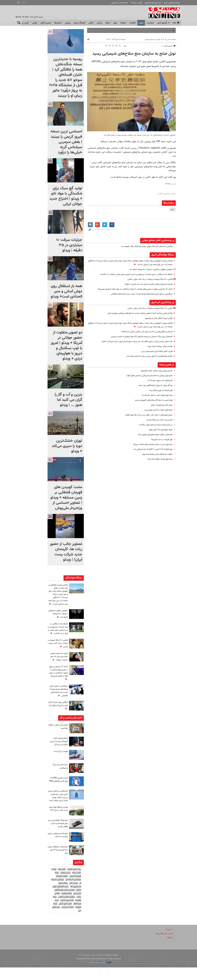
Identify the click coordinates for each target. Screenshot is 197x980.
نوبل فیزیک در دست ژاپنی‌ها (161, 439)
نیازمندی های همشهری (153, 3)
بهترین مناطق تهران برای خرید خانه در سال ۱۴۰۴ (58, 821)
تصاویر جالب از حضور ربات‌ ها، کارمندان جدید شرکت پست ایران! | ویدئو (66, 552)
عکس (35, 23)
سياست (150, 23)
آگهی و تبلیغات (136, 3)
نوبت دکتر (73, 896)
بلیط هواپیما (66, 906)
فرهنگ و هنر (79, 23)
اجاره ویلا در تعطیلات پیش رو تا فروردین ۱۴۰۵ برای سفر (59, 862)
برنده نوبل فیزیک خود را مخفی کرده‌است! (155, 395)
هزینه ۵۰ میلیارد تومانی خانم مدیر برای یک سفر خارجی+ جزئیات (146, 284)
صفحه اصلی (171, 39)
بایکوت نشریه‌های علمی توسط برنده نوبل (155, 454)
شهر (115, 23)
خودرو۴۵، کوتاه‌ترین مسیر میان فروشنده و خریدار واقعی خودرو (59, 836)
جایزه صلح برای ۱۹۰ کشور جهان (160, 430)
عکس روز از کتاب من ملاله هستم (158, 420)
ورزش (68, 23)
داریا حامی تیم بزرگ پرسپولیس (59, 776)
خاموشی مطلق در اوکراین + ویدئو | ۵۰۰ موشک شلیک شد (148, 269)
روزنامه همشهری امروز (172, 3)
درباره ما (169, 942)
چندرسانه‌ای (46, 23)
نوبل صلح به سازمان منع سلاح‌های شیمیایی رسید (134, 54)
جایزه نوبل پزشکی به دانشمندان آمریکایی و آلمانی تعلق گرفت (147, 376)
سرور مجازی (65, 885)
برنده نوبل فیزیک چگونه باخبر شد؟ (158, 459)
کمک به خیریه (68, 920)
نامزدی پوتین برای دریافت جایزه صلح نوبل (155, 371)
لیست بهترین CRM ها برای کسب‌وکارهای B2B (58, 789)
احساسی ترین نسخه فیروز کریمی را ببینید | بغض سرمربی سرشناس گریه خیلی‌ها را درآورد (66, 142)
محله (108, 23)
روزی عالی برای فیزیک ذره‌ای (161, 405)
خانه (176, 23)
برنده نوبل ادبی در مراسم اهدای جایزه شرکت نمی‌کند (150, 444)
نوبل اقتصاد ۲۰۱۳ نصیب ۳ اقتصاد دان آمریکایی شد (151, 449)
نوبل (135, 135)
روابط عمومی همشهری (120, 3)
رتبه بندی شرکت (74, 882)
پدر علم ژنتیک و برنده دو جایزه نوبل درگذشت (153, 425)
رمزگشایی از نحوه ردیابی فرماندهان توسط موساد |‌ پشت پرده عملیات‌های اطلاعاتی (138, 294)
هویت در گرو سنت (60, 761)
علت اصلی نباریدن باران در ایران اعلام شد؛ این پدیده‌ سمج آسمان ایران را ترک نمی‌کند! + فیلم (133, 341)
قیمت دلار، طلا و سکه (163, 946)
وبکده (54, 882)
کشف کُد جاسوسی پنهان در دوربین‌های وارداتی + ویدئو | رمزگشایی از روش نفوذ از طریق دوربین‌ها (131, 289)
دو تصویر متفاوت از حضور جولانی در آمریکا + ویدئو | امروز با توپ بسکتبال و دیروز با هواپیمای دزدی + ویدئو (66, 346)
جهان (141, 23)
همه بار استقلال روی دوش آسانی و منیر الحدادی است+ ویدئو (66, 291)
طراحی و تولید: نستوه (100, 975)
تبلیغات (169, 950)
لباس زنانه (76, 885)
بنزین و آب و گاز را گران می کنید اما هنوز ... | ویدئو (68, 400)
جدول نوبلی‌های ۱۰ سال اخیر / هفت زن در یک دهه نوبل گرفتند (146, 415)
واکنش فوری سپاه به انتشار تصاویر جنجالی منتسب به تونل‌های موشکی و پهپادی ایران (136, 313)
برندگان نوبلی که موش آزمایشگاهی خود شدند (153, 385)
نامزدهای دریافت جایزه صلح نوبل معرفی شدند (153, 435)
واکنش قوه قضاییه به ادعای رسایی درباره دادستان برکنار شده (147, 356)
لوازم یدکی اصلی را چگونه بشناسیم (60, 736)
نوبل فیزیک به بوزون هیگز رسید (159, 390)
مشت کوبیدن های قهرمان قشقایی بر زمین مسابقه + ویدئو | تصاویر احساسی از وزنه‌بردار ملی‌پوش (66, 498)
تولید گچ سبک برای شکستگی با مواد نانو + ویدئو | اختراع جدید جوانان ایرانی (66, 196)
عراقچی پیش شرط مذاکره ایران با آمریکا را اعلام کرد (58, 715)
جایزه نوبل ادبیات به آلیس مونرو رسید (156, 410)
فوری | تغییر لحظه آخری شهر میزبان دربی (155, 351)
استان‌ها (58, 23)
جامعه (123, 23)
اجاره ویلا (62, 882)
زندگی (99, 23)
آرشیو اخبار (162, 23)
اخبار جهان (160, 39)
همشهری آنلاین (163, 13)
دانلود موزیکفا (62, 889)
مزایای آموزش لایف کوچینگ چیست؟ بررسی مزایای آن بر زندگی (58, 751)
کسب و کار (24, 23)
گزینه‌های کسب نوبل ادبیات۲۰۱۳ (159, 381)
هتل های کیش (65, 916)
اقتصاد (132, 23)
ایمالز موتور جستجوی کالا (70, 897)
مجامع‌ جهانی (149, 39)
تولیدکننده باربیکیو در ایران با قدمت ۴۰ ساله (58, 848)
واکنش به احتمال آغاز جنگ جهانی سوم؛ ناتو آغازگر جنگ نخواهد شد (144, 246)
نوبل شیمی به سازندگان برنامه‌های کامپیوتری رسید (151, 400)
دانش (91, 23)
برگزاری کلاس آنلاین (66, 909)
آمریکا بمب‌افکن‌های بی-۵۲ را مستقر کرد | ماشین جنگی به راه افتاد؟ (144, 332)
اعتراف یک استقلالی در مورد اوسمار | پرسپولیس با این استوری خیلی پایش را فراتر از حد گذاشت (133, 274)
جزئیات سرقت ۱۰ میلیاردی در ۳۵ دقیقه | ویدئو (69, 245)
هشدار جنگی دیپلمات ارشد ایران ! (158, 346)
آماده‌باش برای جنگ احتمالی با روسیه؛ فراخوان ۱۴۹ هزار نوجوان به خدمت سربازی (138, 337)
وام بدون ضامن (67, 913)
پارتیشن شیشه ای (73, 892)
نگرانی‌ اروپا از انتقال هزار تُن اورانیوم (157, 318)
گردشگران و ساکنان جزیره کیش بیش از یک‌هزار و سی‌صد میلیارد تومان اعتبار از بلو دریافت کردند (59, 807)
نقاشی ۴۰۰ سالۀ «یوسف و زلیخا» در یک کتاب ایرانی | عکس (148, 279)
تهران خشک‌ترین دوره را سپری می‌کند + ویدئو (67, 446)
